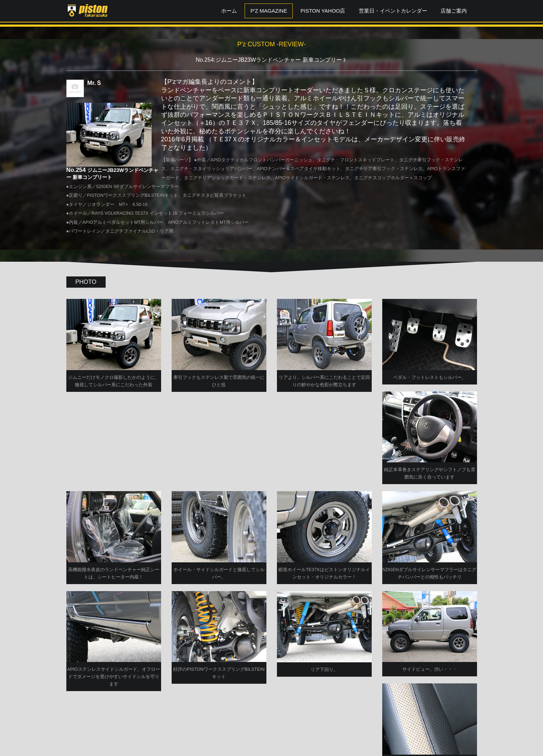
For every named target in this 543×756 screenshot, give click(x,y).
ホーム (229, 11)
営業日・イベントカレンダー (393, 11)
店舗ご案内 (454, 11)
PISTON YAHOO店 (323, 11)
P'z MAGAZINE (269, 11)
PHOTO (86, 282)
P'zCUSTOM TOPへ (271, 732)
